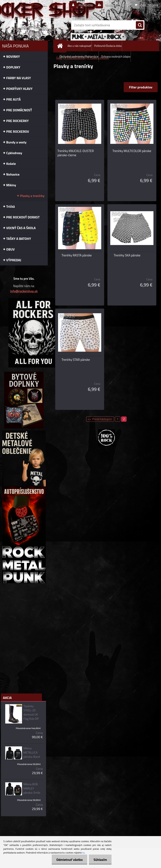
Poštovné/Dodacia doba (108, 46)
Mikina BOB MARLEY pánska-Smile (32, 788)
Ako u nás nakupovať (79, 46)
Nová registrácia (114, 5)
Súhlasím (100, 860)
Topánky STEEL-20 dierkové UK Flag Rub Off (31, 712)
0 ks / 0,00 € (150, 5)
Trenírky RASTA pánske (77, 255)
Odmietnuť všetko (68, 860)
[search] (140, 25)
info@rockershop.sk (24, 291)
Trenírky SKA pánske (127, 255)
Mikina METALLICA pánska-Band (32, 752)
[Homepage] (61, 46)
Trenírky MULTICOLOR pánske (132, 151)
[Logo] (29, 25)
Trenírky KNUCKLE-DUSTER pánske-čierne (76, 153)
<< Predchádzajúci (100, 419)
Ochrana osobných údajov (116, 56)
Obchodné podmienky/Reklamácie (79, 56)
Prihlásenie (83, 5)
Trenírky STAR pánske (76, 360)
